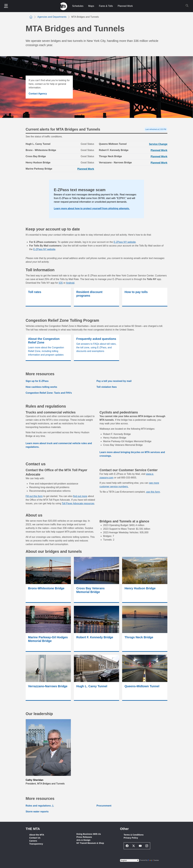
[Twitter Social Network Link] (134, 846)
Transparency (36, 844)
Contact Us (35, 838)
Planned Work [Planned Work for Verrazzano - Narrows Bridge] (159, 163)
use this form (153, 492)
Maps (91, 6)
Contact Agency (38, 94)
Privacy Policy (131, 838)
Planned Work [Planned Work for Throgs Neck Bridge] (159, 156)
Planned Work (125, 6)
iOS (61, 283)
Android (70, 283)
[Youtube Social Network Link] (140, 846)
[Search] (187, 6)
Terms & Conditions (134, 835)
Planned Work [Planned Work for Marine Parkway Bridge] (86, 169)
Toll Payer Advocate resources (78, 503)
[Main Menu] (6, 6)
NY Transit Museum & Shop (90, 843)
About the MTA (37, 835)
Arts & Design (83, 840)
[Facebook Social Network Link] (127, 846)
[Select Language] (130, 860)
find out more (80, 496)
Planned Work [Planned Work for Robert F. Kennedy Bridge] (159, 150)
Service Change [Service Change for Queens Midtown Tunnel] (158, 144)
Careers (33, 841)
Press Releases (84, 837)
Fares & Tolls (106, 6)
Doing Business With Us (89, 834)
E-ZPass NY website (125, 242)
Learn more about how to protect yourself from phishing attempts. (92, 208)
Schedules (78, 6)
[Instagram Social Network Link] (147, 846)
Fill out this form (34, 496)
